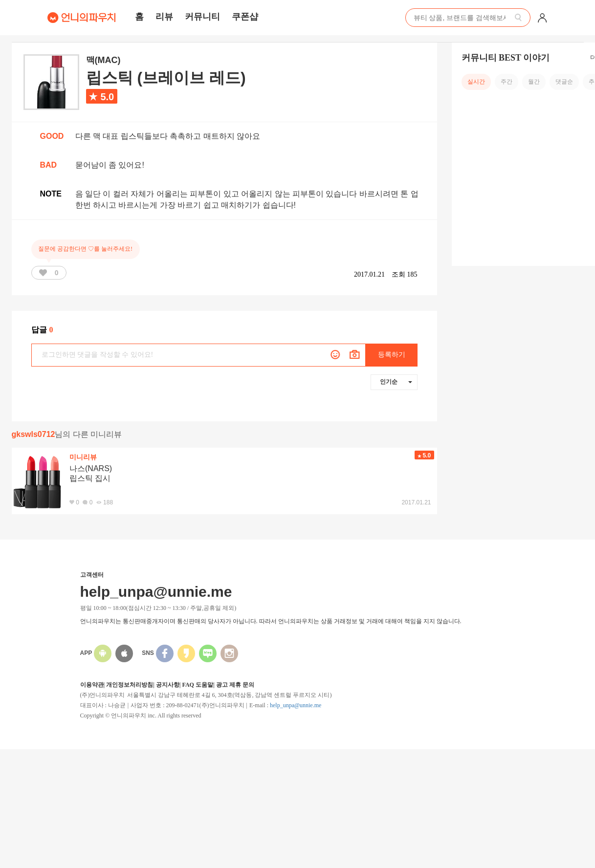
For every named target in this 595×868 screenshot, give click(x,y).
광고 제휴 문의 (235, 685)
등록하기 (392, 355)
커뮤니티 (202, 17)
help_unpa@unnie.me (296, 705)
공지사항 (168, 685)
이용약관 (92, 685)
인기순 (396, 382)
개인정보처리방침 (130, 685)
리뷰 (164, 17)
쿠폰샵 (245, 17)
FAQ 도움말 (197, 685)
